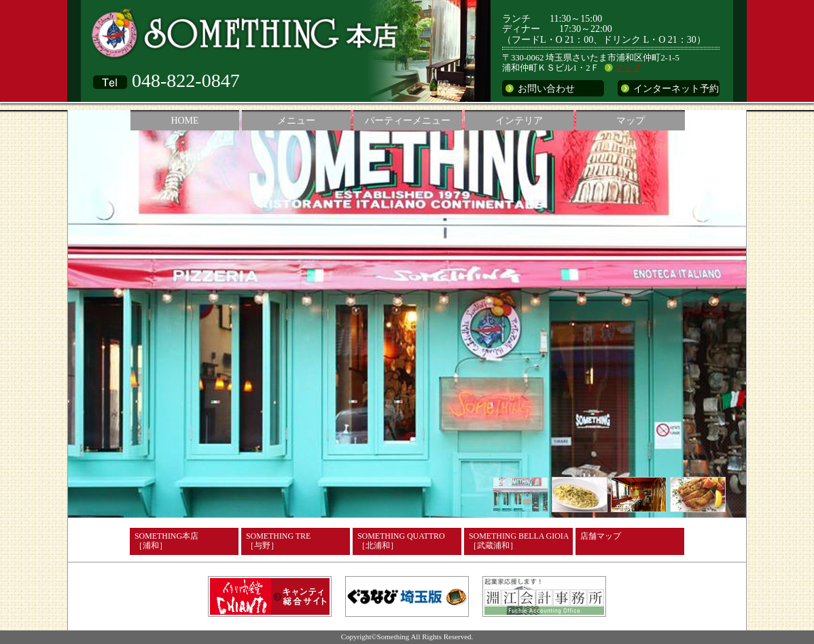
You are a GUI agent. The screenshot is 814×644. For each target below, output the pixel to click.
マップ (627, 68)
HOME (184, 121)
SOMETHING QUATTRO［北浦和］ (401, 541)
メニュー (296, 121)
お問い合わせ (546, 89)
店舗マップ (601, 536)
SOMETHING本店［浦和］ (166, 541)
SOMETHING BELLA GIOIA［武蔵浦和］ (519, 541)
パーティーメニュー (408, 121)
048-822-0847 (186, 80)
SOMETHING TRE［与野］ (278, 541)
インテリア (519, 121)
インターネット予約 (676, 89)
